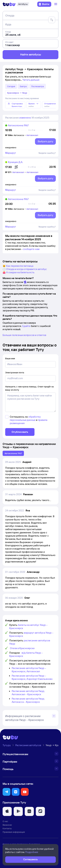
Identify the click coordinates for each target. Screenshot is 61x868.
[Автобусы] (23, 4)
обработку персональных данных (25, 418)
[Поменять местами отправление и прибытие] (52, 20)
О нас (5, 821)
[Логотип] (9, 4)
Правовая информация (14, 832)
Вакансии (7, 825)
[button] (7, 792)
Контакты (7, 828)
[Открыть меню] (56, 4)
